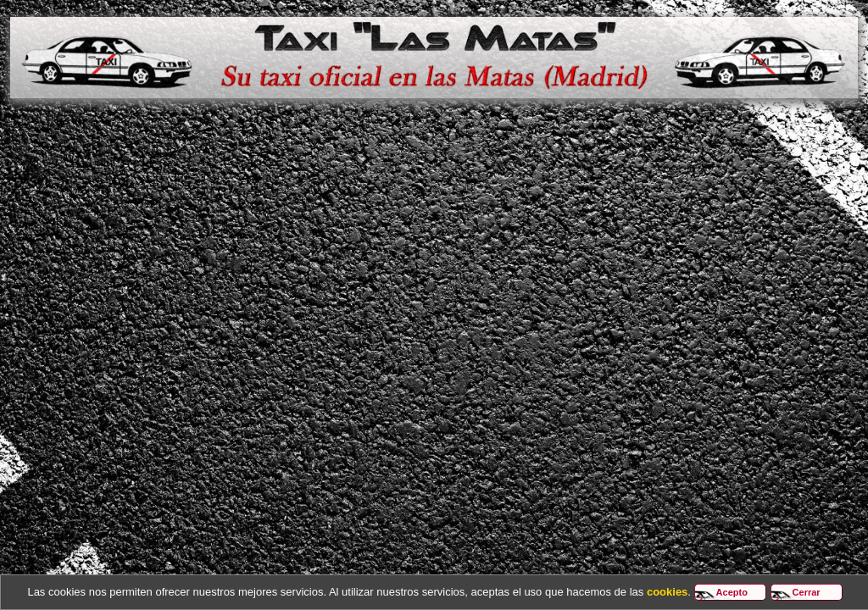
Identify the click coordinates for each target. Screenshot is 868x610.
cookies (667, 592)
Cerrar (807, 592)
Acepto (732, 592)
